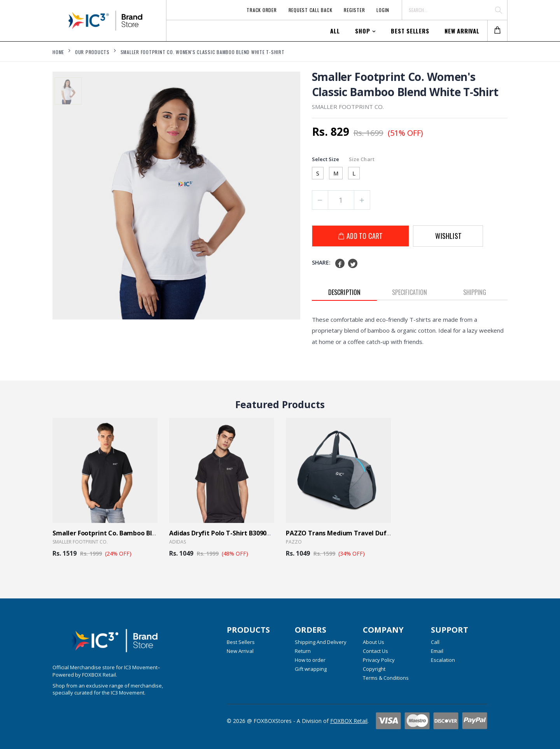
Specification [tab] (409, 292)
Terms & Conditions (386, 678)
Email (437, 651)
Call (435, 642)
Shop (362, 31)
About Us (374, 642)
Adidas (178, 542)
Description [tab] (344, 292)
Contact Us (375, 651)
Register (354, 10)
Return (303, 651)
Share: (321, 262)
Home (58, 52)
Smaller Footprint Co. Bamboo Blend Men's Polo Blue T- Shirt (145, 533)
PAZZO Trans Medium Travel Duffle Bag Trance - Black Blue (377, 533)
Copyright (374, 669)
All (335, 31)
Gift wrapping (311, 669)
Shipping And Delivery (321, 642)
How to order (310, 660)
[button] (497, 31)
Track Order (262, 10)
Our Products (92, 52)
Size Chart (362, 159)
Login (383, 10)
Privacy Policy (379, 660)
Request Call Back (311, 10)
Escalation (443, 660)
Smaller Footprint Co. (80, 542)
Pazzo (294, 542)
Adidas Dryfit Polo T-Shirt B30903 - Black (230, 533)
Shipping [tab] (475, 292)
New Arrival (462, 31)
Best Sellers (410, 31)
